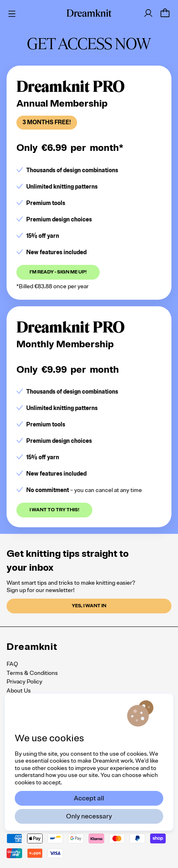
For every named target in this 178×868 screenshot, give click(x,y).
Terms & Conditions (32, 673)
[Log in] (148, 13)
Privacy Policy (24, 682)
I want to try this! (54, 510)
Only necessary (89, 816)
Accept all (89, 798)
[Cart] (165, 13)
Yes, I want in (89, 606)
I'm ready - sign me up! (58, 272)
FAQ (12, 664)
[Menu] (10, 13)
